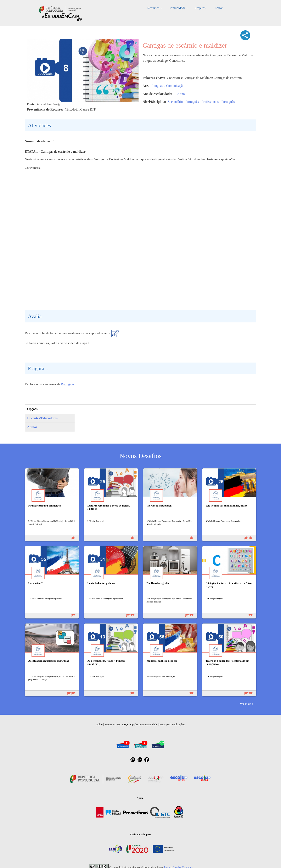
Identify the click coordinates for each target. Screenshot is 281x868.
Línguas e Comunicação (168, 86)
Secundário (175, 102)
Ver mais (245, 704)
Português (192, 102)
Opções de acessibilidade (144, 724)
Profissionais (210, 102)
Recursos (153, 8)
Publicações (178, 724)
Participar (165, 724)
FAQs (125, 724)
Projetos (200, 8)
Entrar (219, 8)
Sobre (99, 724)
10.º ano (179, 94)
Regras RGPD (112, 724)
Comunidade (177, 8)
